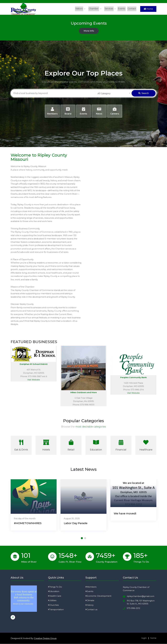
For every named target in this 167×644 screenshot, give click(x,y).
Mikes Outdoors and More (84, 392)
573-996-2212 (133, 608)
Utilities (52, 601)
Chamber (94, 9)
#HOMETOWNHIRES (28, 523)
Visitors (79, 9)
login (144, 638)
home (153, 638)
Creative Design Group (45, 638)
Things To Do (55, 587)
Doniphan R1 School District (34, 364)
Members (91, 587)
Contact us (91, 610)
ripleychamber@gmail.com (141, 596)
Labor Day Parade (76, 523)
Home (148, 9)
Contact (132, 9)
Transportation (56, 610)
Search (144, 93)
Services (109, 9)
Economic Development (98, 596)
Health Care (55, 596)
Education (54, 591)
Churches (53, 605)
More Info (89, 31)
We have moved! (125, 514)
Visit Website (34, 380)
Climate (90, 601)
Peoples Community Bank (133, 377)
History (89, 605)
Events (122, 9)
